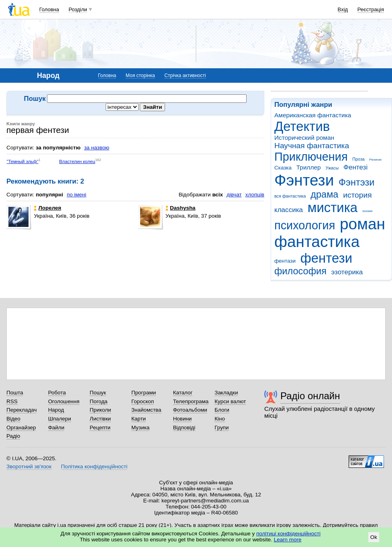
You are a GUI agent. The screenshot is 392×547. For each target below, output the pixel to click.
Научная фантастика (312, 146)
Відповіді (184, 428)
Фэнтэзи (356, 182)
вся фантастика (290, 196)
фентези (326, 258)
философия (300, 271)
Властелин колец (77, 161)
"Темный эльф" (22, 161)
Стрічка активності (185, 76)
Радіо (13, 436)
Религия (376, 160)
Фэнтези (304, 180)
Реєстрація (371, 9)
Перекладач (21, 410)
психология (305, 225)
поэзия (367, 211)
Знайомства (146, 410)
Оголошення (64, 401)
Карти (139, 419)
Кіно (220, 419)
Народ (56, 410)
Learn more (288, 540)
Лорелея (47, 208)
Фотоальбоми (190, 410)
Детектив (302, 126)
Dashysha (181, 208)
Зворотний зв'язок (29, 466)
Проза (358, 159)
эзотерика (347, 272)
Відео (13, 419)
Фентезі (355, 167)
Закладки (226, 393)
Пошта (15, 393)
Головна (49, 9)
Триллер (309, 167)
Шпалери (60, 419)
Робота (57, 393)
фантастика (317, 242)
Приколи (100, 410)
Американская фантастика (313, 115)
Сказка (283, 168)
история (357, 195)
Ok (374, 537)
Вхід (343, 9)
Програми (144, 393)
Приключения (311, 157)
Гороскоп (143, 401)
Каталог (183, 393)
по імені (77, 195)
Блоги (222, 410)
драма (324, 194)
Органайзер (21, 428)
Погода (98, 401)
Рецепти (100, 428)
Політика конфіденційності (94, 466)
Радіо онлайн (310, 396)
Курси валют (230, 401)
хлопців (255, 195)
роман (362, 224)
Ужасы (332, 168)
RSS (12, 401)
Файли (56, 428)
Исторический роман (304, 138)
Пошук (98, 393)
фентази (285, 261)
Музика (140, 428)
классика (289, 210)
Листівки (100, 419)
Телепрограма (191, 401)
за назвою (97, 148)
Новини (183, 419)
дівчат (234, 195)
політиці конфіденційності (288, 534)
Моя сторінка (140, 76)
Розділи (78, 9)
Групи (222, 428)
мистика (333, 207)
